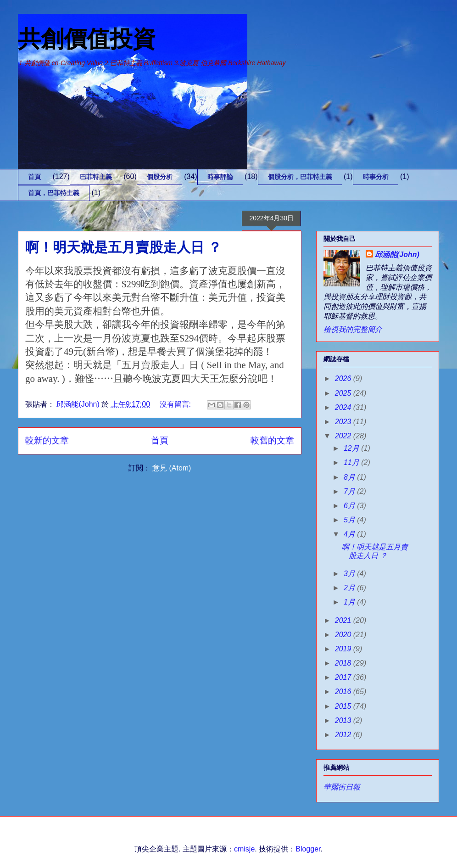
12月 (352, 448)
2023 (344, 422)
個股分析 (160, 177)
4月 (350, 534)
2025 (344, 393)
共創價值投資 (87, 39)
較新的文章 (47, 440)
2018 (344, 663)
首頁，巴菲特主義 (54, 193)
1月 (350, 602)
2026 (344, 378)
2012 (344, 735)
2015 (344, 706)
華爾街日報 (342, 787)
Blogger (308, 849)
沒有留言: (176, 404)
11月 (352, 462)
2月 (350, 588)
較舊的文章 (272, 440)
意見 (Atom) (172, 468)
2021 (344, 620)
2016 (344, 692)
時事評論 (220, 177)
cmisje (244, 849)
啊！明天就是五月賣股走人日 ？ (123, 247)
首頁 (34, 177)
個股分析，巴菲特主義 (300, 177)
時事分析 (376, 177)
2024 (344, 407)
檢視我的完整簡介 (353, 329)
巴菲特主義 (96, 177)
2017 (344, 677)
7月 (350, 491)
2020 (344, 635)
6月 (350, 506)
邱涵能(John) (397, 255)
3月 (350, 574)
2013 (344, 720)
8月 (350, 477)
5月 (350, 520)
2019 (344, 649)
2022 (344, 436)
